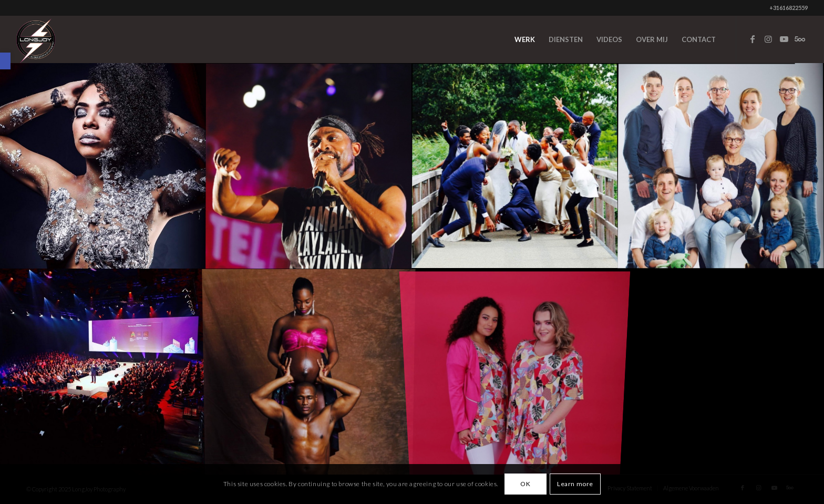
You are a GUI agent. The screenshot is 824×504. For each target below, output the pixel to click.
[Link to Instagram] (768, 39)
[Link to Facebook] (753, 39)
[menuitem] (525, 39)
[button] (5, 61)
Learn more (575, 484)
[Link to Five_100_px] (800, 39)
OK (525, 484)
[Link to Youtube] (784, 39)
